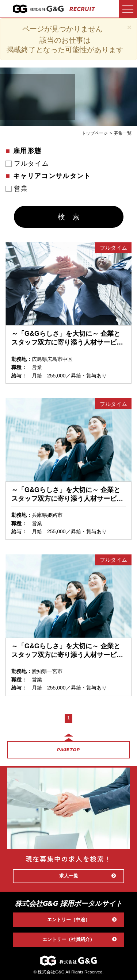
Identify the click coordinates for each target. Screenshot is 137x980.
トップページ (95, 133)
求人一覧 (88, 876)
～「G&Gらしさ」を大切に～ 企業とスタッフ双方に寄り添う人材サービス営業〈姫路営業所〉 (67, 495)
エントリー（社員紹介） (80, 939)
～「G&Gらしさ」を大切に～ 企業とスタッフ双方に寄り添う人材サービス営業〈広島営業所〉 (67, 338)
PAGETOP (68, 750)
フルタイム (32, 164)
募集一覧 (123, 133)
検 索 (69, 217)
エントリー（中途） (82, 920)
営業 (21, 189)
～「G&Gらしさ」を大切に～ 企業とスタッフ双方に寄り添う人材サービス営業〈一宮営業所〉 (67, 651)
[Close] (129, 27)
